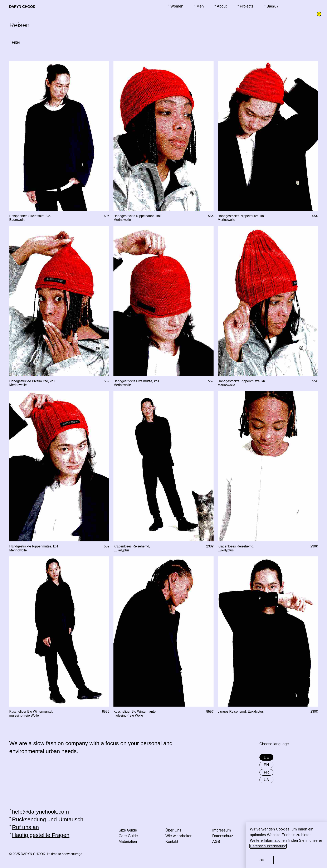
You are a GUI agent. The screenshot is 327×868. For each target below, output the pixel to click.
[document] (163, 434)
